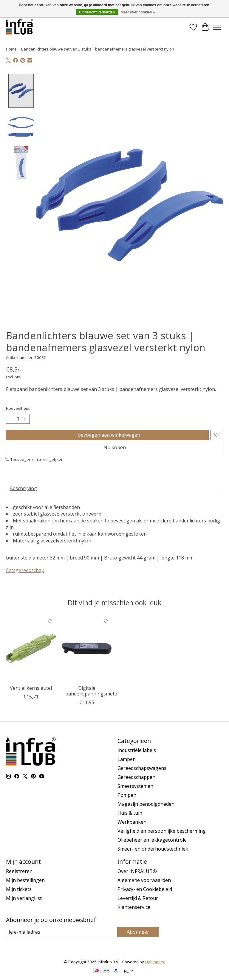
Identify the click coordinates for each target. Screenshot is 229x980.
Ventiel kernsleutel (31, 688)
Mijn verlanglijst (24, 898)
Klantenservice (134, 907)
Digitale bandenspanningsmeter (92, 691)
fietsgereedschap (25, 570)
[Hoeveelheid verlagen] (12, 419)
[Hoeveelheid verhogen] (24, 419)
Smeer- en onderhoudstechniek (153, 849)
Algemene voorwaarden (144, 880)
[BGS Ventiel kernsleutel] (31, 649)
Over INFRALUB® (137, 871)
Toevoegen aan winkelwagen (107, 435)
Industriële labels (137, 750)
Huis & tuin (130, 813)
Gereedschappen (136, 777)
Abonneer (138, 932)
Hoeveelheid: (18, 408)
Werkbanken (132, 822)
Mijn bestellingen (25, 880)
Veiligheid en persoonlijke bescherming (162, 831)
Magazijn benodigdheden (146, 804)
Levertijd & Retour (138, 898)
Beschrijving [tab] (23, 488)
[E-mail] (61, 932)
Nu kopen (115, 447)
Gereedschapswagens (142, 768)
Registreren (19, 871)
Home (11, 49)
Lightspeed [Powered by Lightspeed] (155, 962)
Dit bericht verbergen (97, 12)
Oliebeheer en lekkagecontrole (152, 840)
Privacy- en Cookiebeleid (145, 889)
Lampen (127, 759)
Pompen (127, 795)
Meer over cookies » (138, 12)
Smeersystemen (135, 786)
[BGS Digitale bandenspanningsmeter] (87, 649)
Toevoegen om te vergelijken (34, 459)
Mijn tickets (19, 889)
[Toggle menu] (217, 27)
